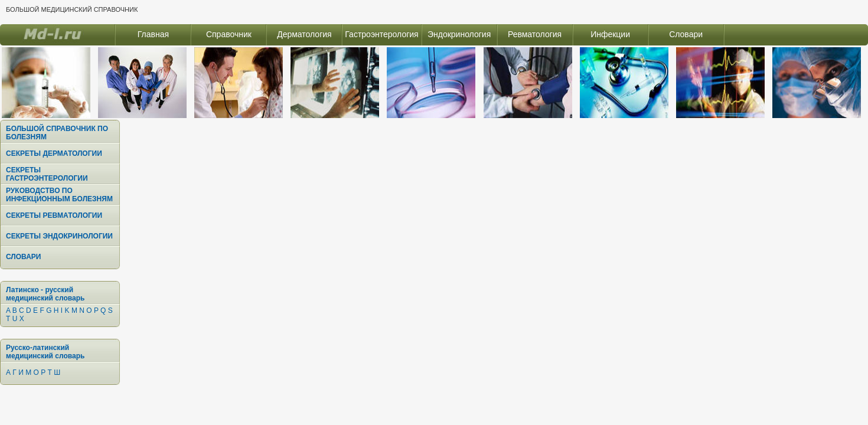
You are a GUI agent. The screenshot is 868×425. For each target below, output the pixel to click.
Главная (153, 34)
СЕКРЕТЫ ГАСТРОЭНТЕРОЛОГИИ (47, 174)
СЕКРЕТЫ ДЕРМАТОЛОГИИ (54, 153)
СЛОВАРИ (23, 257)
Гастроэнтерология (381, 34)
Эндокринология (459, 34)
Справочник (229, 34)
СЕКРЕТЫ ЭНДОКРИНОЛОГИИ (59, 236)
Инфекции (610, 34)
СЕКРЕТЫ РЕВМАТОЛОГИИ (54, 215)
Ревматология (535, 34)
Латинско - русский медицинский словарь (45, 294)
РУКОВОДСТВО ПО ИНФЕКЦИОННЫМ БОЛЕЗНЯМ (59, 195)
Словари (686, 34)
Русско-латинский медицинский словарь (45, 352)
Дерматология (304, 34)
